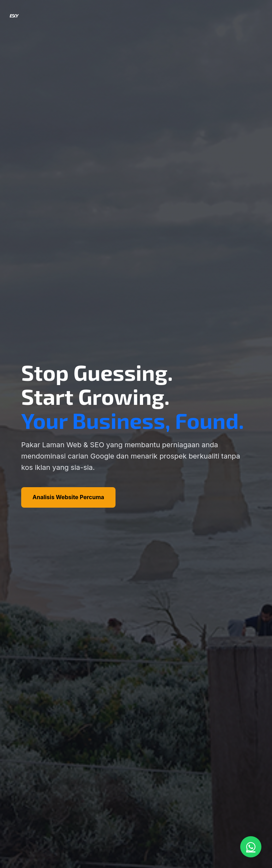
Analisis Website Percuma (68, 497)
